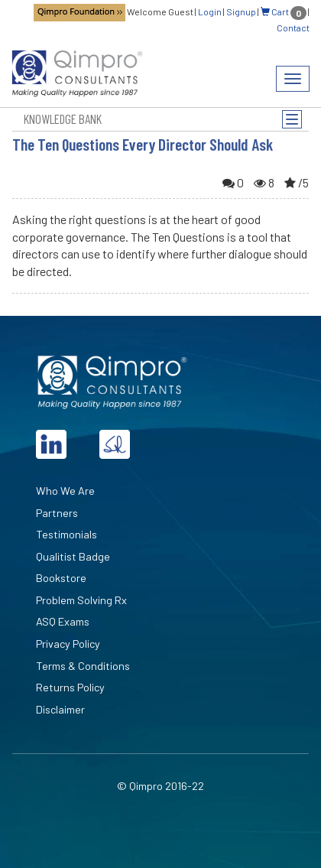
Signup (241, 11)
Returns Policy (70, 687)
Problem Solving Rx (81, 600)
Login (210, 11)
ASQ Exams (63, 621)
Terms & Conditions (83, 666)
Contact (293, 28)
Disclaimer (60, 709)
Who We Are (65, 491)
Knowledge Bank (63, 119)
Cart (284, 11)
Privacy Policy (68, 644)
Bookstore (61, 578)
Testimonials (66, 534)
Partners (57, 513)
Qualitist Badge (73, 556)
